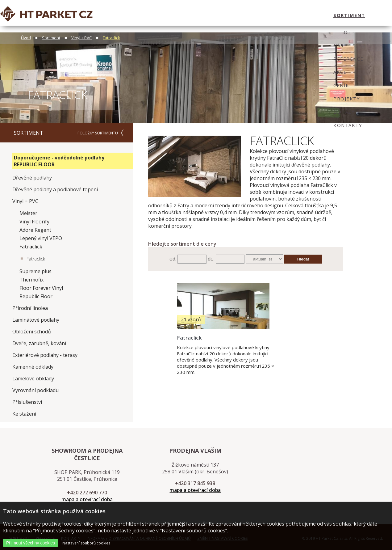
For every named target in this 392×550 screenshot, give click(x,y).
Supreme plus (35, 271)
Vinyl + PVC (81, 38)
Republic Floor (36, 296)
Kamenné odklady (33, 367)
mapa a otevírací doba (87, 499)
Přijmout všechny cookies (31, 543)
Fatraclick (111, 38)
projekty (259, 15)
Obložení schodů (32, 332)
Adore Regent (35, 230)
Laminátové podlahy (36, 320)
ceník (232, 15)
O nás (155, 15)
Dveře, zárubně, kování (39, 343)
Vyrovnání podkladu (35, 390)
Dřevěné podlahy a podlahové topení (55, 189)
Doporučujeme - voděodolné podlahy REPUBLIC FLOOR (59, 161)
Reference (184, 15)
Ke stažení (24, 414)
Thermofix (31, 280)
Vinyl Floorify (34, 222)
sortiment (125, 15)
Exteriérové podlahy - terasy (45, 355)
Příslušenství (27, 402)
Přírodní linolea (30, 308)
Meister (28, 213)
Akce (211, 15)
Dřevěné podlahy (32, 178)
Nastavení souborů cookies (86, 543)
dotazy (288, 15)
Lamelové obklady (33, 379)
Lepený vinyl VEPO (41, 238)
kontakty (319, 15)
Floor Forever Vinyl (41, 288)
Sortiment (51, 38)
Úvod (26, 38)
